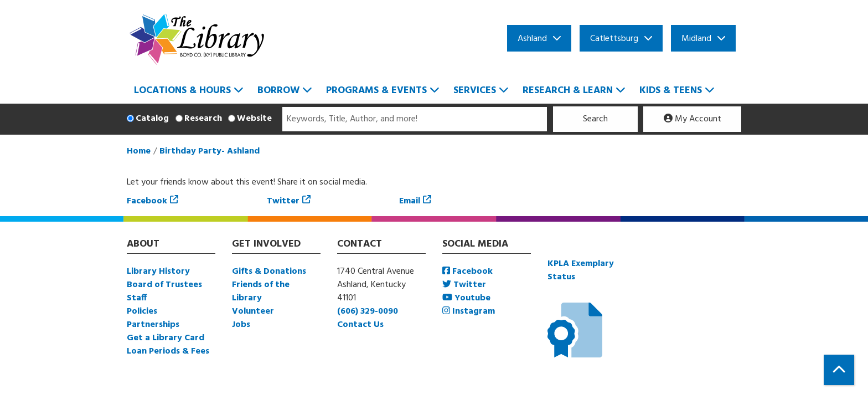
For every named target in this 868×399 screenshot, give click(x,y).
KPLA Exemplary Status (581, 270)
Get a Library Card (166, 338)
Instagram (469, 311)
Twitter (283, 201)
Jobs (241, 325)
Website (254, 119)
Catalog (152, 119)
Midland (696, 39)
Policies (142, 311)
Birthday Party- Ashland (210, 151)
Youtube (466, 298)
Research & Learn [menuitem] (568, 91)
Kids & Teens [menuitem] (671, 91)
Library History (158, 272)
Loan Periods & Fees (168, 351)
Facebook (147, 201)
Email (410, 201)
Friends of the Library (261, 291)
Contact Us (360, 325)
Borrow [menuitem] (278, 91)
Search (595, 119)
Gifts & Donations (269, 272)
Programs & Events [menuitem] (376, 91)
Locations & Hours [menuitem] (182, 91)
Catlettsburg (614, 39)
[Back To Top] (839, 370)
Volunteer (253, 311)
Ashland (532, 39)
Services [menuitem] (475, 91)
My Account (693, 119)
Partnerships (153, 325)
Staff (137, 298)
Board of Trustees (164, 285)
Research (203, 119)
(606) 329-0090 (368, 311)
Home (139, 151)
